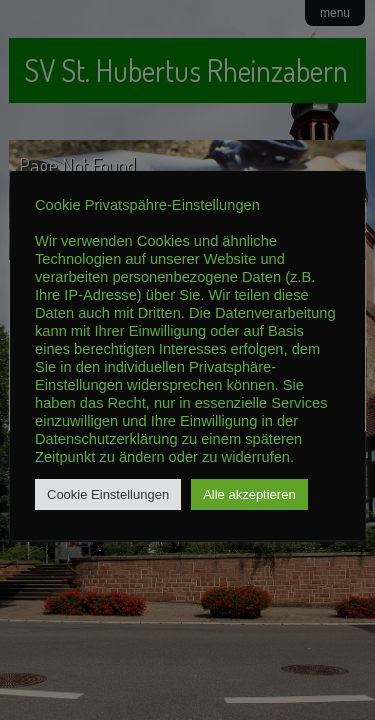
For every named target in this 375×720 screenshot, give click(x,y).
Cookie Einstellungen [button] (108, 494)
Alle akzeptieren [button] (249, 494)
